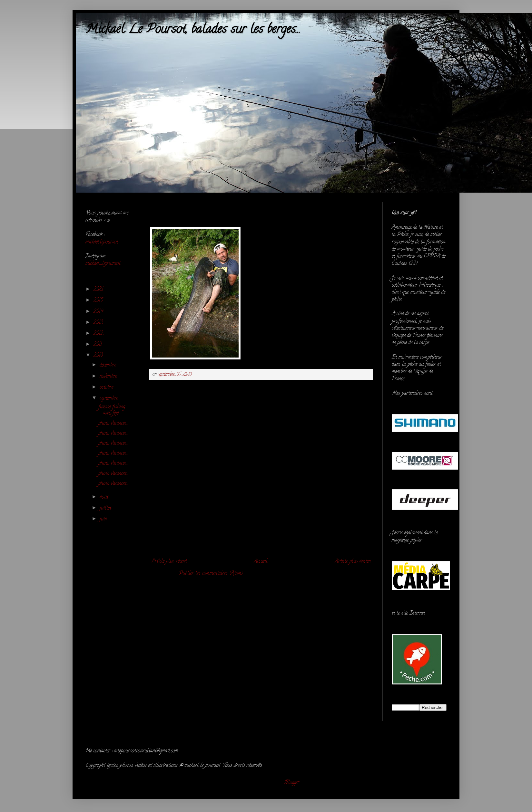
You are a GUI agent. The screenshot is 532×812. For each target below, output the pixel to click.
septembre (110, 398)
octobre (107, 387)
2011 (99, 345)
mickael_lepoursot (103, 264)
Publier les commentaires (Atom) (211, 574)
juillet (106, 508)
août (105, 497)
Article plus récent (169, 561)
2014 (99, 312)
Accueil (261, 561)
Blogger (292, 783)
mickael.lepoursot (102, 242)
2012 (99, 334)
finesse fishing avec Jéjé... (112, 410)
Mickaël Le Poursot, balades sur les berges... (193, 30)
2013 (99, 323)
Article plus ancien (353, 561)
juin (104, 519)
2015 (99, 301)
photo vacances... (113, 424)
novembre (109, 377)
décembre (109, 365)
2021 (99, 290)
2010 (99, 356)
